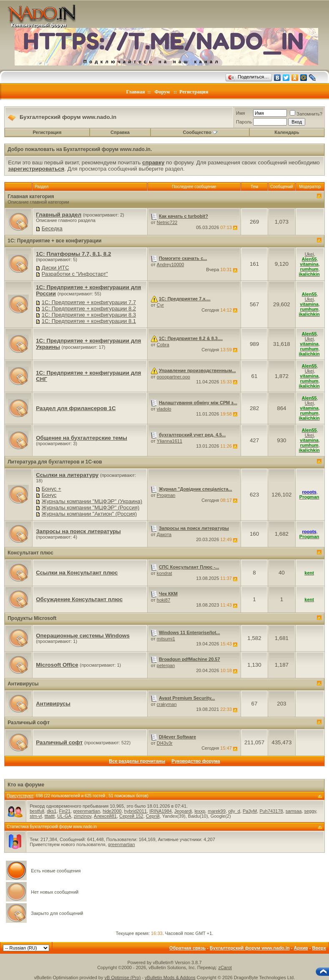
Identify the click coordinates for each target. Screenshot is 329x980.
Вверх (319, 948)
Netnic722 (167, 222)
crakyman (167, 704)
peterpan (166, 665)
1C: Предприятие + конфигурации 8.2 (89, 309)
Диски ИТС (55, 268)
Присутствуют (20, 796)
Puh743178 (271, 811)
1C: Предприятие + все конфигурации (54, 241)
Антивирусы (23, 684)
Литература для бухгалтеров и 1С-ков (55, 462)
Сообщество (200, 132)
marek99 (217, 811)
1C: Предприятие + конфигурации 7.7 (89, 302)
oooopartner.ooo (173, 377)
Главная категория (31, 197)
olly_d (234, 811)
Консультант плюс (30, 553)
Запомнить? (306, 114)
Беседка (52, 228)
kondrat (164, 573)
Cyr (160, 305)
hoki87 (163, 600)
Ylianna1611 (170, 441)
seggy (310, 811)
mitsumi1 (166, 639)
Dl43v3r (165, 743)
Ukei (309, 254)
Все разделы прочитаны (137, 761)
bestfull (37, 811)
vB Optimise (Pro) (123, 977)
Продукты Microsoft (32, 618)
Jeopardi (183, 811)
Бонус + (51, 489)
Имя (240, 113)
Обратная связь (187, 948)
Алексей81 (105, 816)
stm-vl (36, 816)
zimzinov (83, 816)
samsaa (294, 811)
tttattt (50, 816)
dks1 (51, 811)
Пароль (244, 122)
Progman (166, 495)
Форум (162, 92)
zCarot (225, 967)
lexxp (200, 811)
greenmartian (87, 811)
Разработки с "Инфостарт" (75, 274)
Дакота (164, 534)
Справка (120, 132)
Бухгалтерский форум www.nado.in (250, 948)
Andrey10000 (170, 265)
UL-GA (64, 816)
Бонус (49, 495)
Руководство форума (196, 761)
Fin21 (65, 811)
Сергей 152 (131, 816)
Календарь (287, 132)
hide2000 (112, 811)
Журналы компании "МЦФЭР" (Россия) (90, 508)
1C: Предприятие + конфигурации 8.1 (89, 321)
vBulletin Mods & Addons (170, 977)
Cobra (163, 345)
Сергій (153, 816)
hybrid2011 (136, 811)
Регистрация (194, 92)
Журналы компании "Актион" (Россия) (89, 514)
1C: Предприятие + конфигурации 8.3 (89, 315)
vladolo (164, 409)
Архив (301, 948)
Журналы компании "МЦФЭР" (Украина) (92, 501)
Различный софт (29, 723)
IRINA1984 (161, 811)
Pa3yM (250, 811)
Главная (136, 92)
